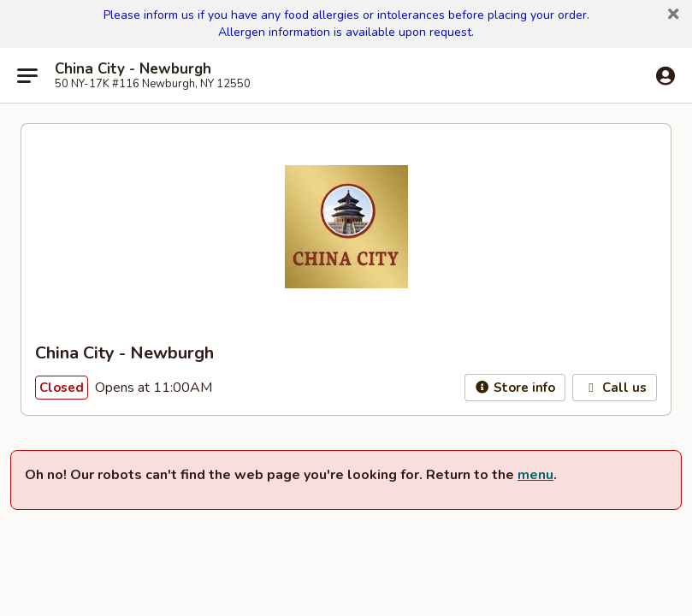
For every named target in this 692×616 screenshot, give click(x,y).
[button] (673, 15)
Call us (615, 388)
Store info (515, 388)
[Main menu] (27, 75)
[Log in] (665, 76)
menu (535, 475)
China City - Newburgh (133, 69)
